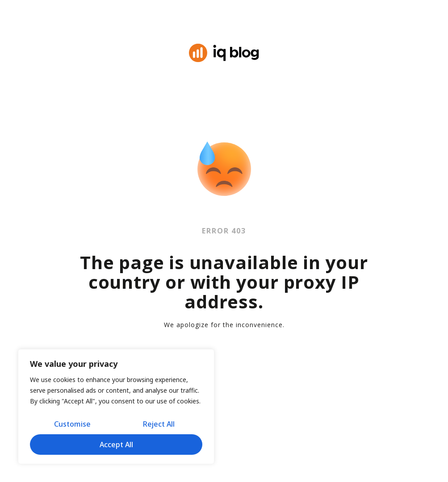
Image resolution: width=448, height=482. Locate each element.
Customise (72, 424)
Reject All (159, 424)
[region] (116, 407)
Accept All (116, 445)
